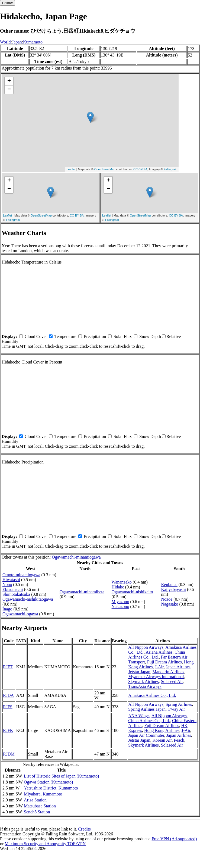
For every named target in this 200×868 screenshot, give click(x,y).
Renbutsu (169, 585)
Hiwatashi (11, 580)
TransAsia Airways (145, 686)
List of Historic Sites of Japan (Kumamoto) (61, 776)
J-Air (159, 667)
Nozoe (167, 599)
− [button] (9, 90)
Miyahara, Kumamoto (43, 794)
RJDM (9, 754)
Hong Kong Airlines (162, 730)
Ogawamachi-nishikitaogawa (28, 599)
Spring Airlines (179, 704)
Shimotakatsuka (16, 594)
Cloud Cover (36, 336)
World (5, 42)
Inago (7, 609)
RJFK (8, 730)
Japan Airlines (178, 667)
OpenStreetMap (105, 169)
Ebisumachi (13, 589)
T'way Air (176, 709)
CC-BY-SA (140, 169)
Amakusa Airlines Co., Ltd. (152, 695)
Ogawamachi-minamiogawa (76, 557)
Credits (84, 829)
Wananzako (122, 582)
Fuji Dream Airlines (164, 662)
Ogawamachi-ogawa (20, 614)
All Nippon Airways (146, 647)
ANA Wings (139, 716)
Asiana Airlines (159, 652)
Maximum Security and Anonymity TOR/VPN (45, 844)
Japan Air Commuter (146, 735)
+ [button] (9, 81)
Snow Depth (150, 336)
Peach (179, 740)
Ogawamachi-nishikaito (132, 592)
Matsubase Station (40, 806)
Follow (7, 3)
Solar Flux (123, 336)
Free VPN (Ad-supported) (174, 839)
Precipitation (95, 336)
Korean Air (162, 740)
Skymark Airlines (143, 681)
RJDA (8, 695)
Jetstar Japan (139, 672)
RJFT (8, 667)
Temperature (65, 336)
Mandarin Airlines (168, 672)
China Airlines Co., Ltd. (157, 655)
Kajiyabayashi (173, 589)
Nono (7, 585)
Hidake (118, 587)
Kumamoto (33, 42)
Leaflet (71, 169)
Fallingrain (171, 169)
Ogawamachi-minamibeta (82, 592)
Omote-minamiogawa (21, 575)
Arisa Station (35, 800)
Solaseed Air (172, 681)
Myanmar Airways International (156, 677)
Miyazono (120, 602)
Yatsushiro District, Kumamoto (51, 788)
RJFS (8, 707)
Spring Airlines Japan (147, 709)
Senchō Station (37, 812)
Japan (17, 42)
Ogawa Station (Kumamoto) (48, 782)
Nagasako (170, 604)
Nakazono (120, 607)
